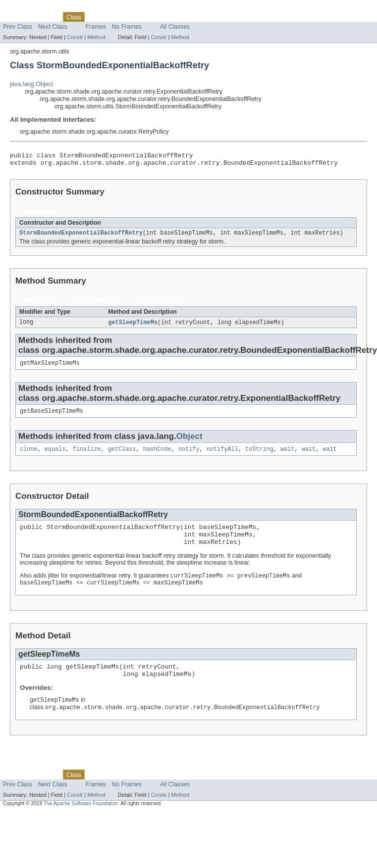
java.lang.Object (31, 84)
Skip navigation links (27, 8)
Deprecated (141, 17)
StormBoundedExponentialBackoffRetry (81, 237)
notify (189, 456)
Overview (16, 17)
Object (189, 443)
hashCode (157, 456)
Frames (96, 27)
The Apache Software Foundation (81, 821)
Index (169, 17)
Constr (75, 37)
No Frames (127, 27)
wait (287, 456)
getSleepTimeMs (133, 327)
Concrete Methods (162, 305)
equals (55, 456)
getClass (122, 456)
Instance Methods (94, 305)
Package (46, 17)
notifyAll (222, 456)
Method (96, 37)
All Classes (175, 27)
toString (259, 456)
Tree (113, 17)
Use (96, 17)
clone (29, 456)
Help (189, 17)
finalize (87, 456)
